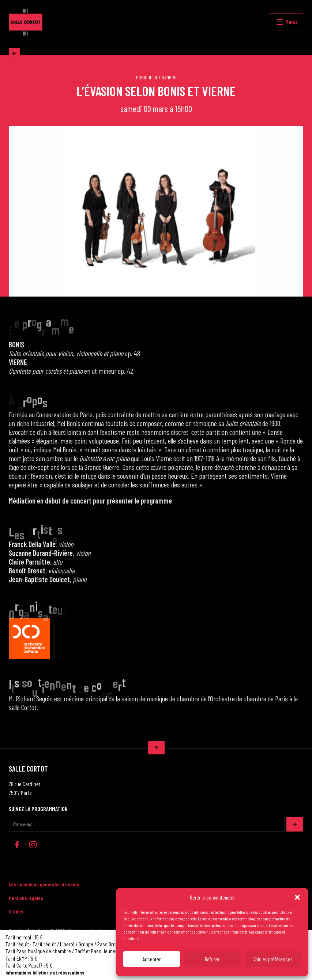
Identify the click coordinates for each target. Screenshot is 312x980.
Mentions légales (26, 898)
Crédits (16, 911)
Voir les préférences (273, 959)
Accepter (152, 959)
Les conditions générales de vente (44, 884)
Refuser (212, 959)
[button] (297, 897)
